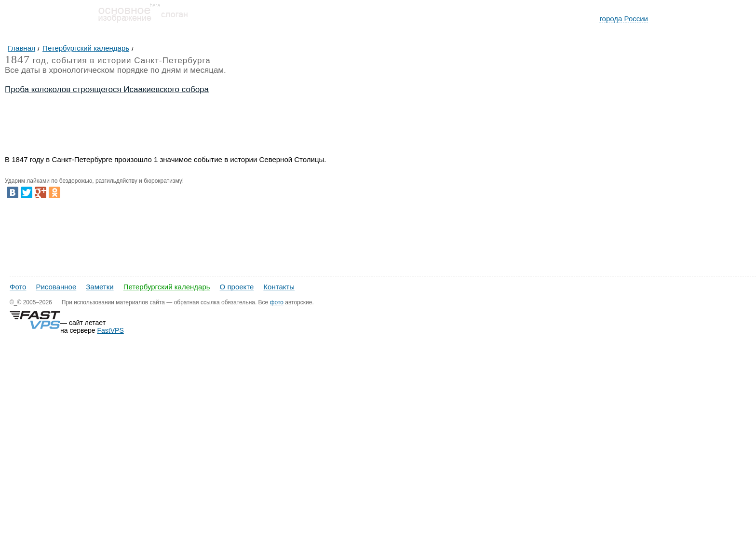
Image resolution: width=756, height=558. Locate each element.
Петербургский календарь (167, 287)
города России (624, 19)
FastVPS (111, 330)
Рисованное (56, 287)
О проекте (237, 287)
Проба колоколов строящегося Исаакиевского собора (107, 89)
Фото (18, 287)
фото (277, 302)
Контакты (279, 287)
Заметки (100, 287)
